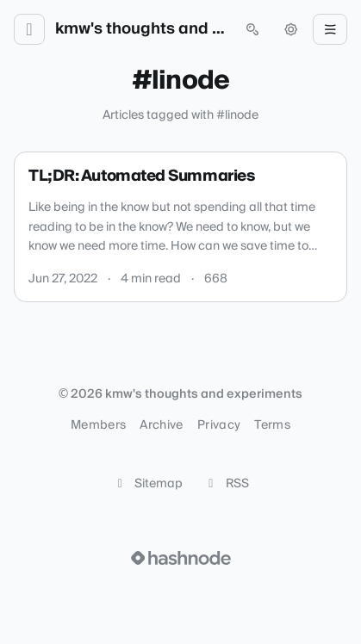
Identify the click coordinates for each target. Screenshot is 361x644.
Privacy (219, 425)
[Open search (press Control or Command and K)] (252, 29)
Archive (161, 425)
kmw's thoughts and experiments (141, 29)
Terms (272, 425)
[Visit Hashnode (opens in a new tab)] (181, 558)
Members (98, 425)
